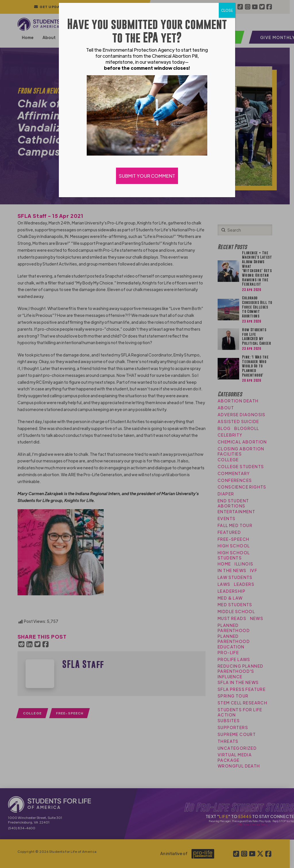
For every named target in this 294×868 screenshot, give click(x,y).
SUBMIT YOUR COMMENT (147, 176)
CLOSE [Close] (227, 10)
